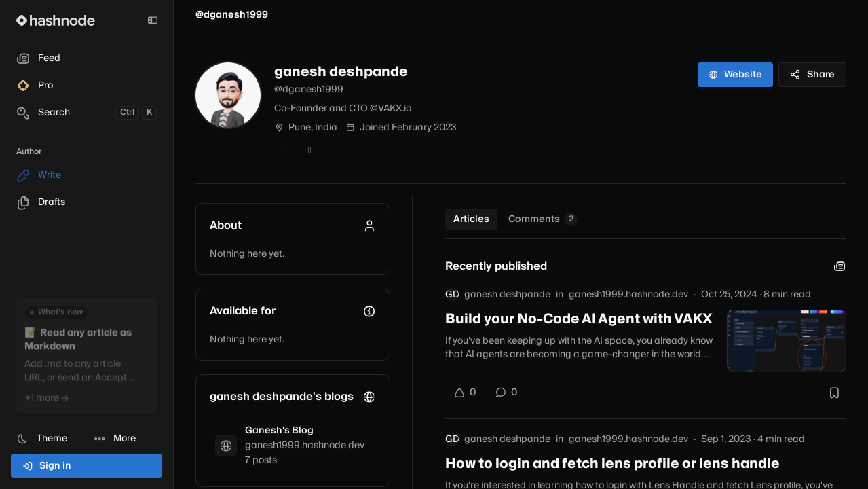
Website (735, 75)
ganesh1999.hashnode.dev (628, 295)
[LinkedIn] (309, 151)
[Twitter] (285, 151)
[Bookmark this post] (834, 393)
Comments (543, 219)
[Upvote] (465, 393)
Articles (471, 219)
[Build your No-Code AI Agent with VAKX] (787, 341)
